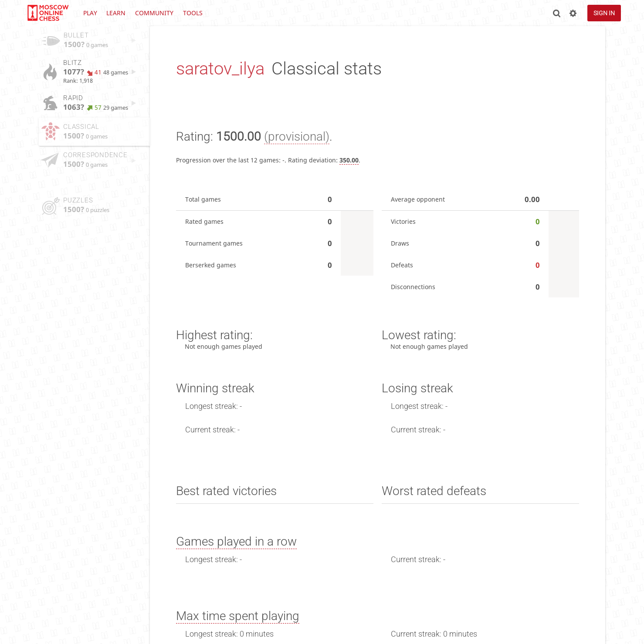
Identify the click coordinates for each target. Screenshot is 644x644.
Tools (193, 13)
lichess (47, 13)
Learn (116, 13)
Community (154, 13)
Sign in (604, 13)
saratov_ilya (220, 69)
